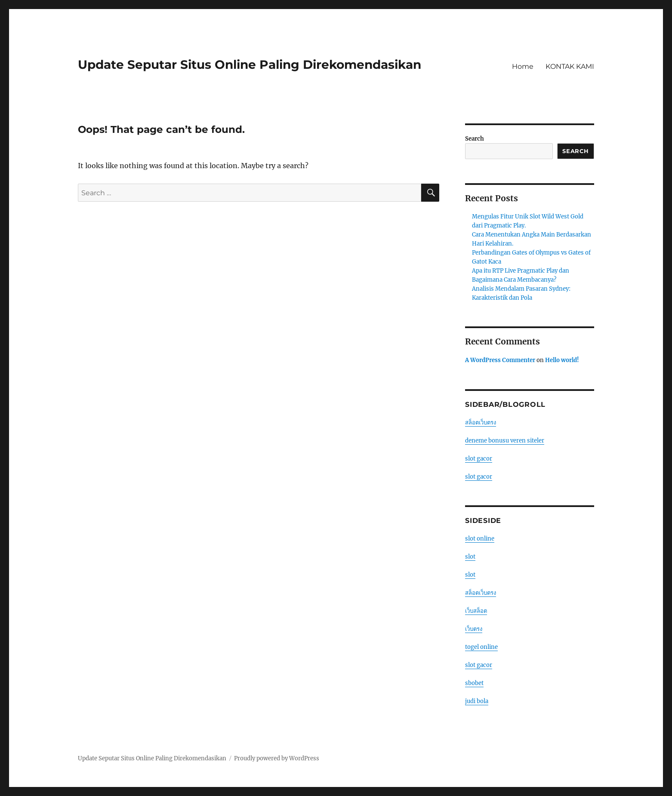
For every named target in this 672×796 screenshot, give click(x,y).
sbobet (474, 683)
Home (523, 66)
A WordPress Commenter (500, 360)
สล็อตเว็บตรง (481, 423)
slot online (480, 539)
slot (470, 557)
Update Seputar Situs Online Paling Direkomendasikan (250, 65)
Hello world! (562, 360)
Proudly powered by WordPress (277, 758)
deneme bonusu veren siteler (505, 441)
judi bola (477, 701)
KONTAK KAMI (570, 66)
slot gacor (479, 459)
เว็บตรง (474, 629)
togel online (481, 647)
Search (475, 139)
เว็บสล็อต (476, 611)
